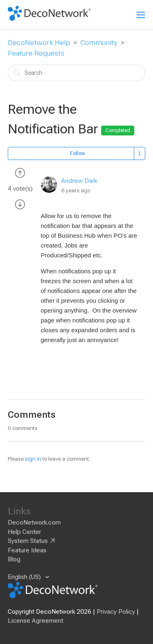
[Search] (77, 73)
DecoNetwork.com (34, 522)
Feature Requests (36, 53)
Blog (14, 559)
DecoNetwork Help (39, 43)
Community (99, 43)
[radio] (20, 173)
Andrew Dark (79, 181)
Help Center (24, 532)
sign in (33, 459)
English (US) (25, 577)
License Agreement (35, 621)
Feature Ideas (27, 550)
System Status (28, 541)
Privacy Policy (116, 612)
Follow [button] (78, 153)
